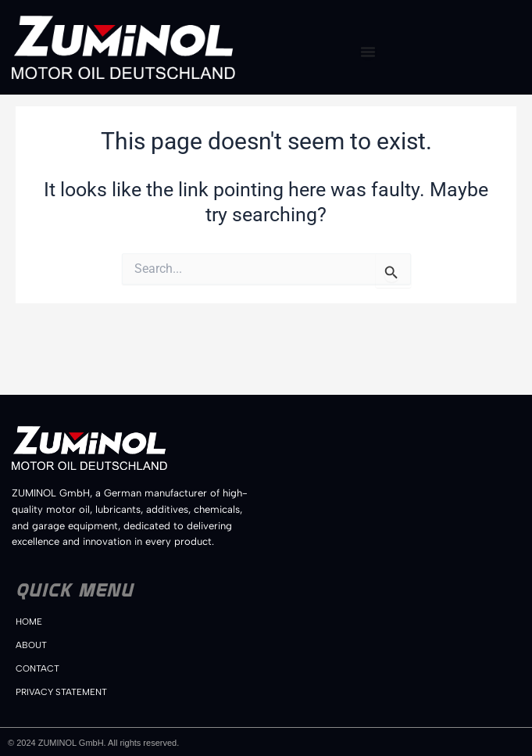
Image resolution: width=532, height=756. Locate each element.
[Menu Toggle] (368, 52)
